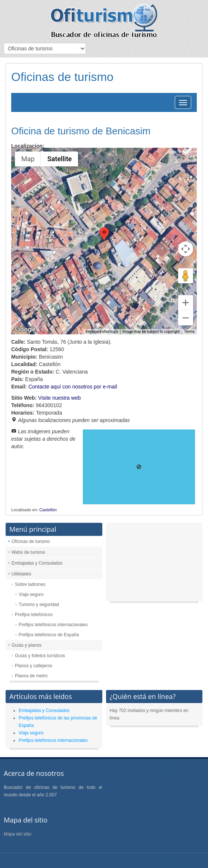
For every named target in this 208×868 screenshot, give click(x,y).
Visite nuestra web (59, 398)
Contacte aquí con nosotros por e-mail (73, 387)
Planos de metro (31, 676)
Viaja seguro (31, 594)
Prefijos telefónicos (34, 615)
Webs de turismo (28, 552)
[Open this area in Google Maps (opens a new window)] (25, 330)
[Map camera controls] (186, 249)
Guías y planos (27, 645)
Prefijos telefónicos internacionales (53, 625)
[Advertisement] (154, 564)
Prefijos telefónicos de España (49, 635)
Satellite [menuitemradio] (60, 159)
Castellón (48, 510)
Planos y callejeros (34, 666)
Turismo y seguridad (39, 605)
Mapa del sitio (18, 834)
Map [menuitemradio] (28, 159)
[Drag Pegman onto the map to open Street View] (186, 276)
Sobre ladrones (30, 584)
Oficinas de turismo (31, 541)
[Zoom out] (186, 318)
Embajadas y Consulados (37, 563)
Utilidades (21, 574)
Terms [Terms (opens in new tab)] (189, 332)
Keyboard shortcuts (102, 332)
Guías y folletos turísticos (40, 656)
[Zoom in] (186, 303)
